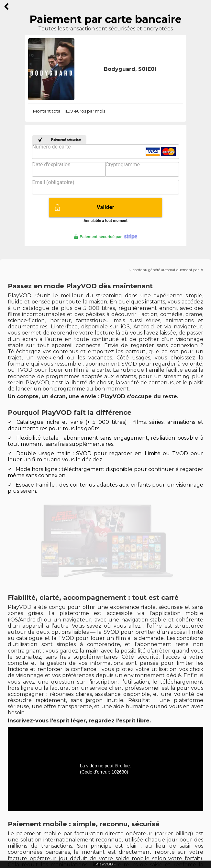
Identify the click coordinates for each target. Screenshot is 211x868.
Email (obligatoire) (53, 182)
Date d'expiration (51, 165)
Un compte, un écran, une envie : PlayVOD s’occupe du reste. (93, 396)
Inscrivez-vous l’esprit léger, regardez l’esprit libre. (79, 721)
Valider (105, 207)
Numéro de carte (51, 147)
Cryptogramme (123, 165)
